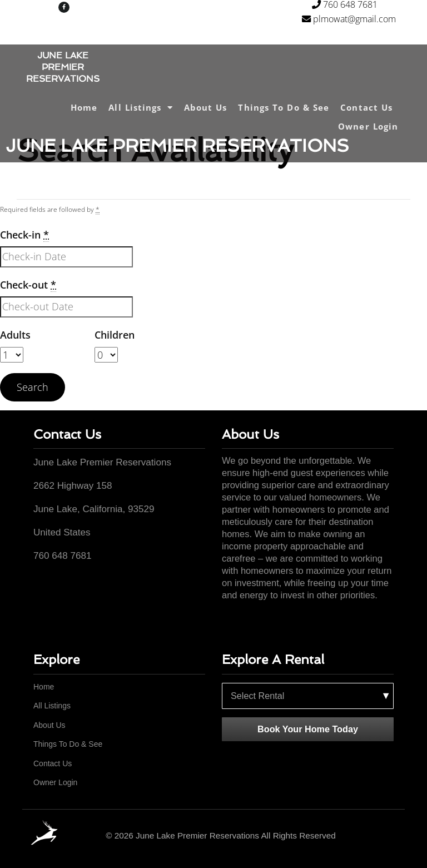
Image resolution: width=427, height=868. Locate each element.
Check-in (24, 235)
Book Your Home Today (308, 729)
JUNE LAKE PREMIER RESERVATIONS (63, 67)
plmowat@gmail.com (349, 21)
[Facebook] (390, 836)
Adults (15, 335)
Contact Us (366, 107)
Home (84, 107)
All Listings (140, 108)
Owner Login (368, 126)
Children (115, 335)
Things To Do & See (284, 107)
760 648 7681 (344, 5)
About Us (206, 107)
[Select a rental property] (308, 696)
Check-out (28, 285)
